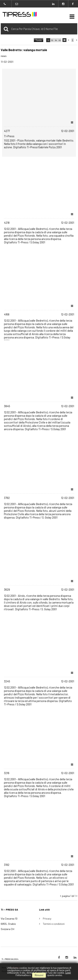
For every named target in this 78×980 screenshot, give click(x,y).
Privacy (47, 919)
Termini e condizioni (54, 924)
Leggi (68, 973)
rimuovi (39, 975)
